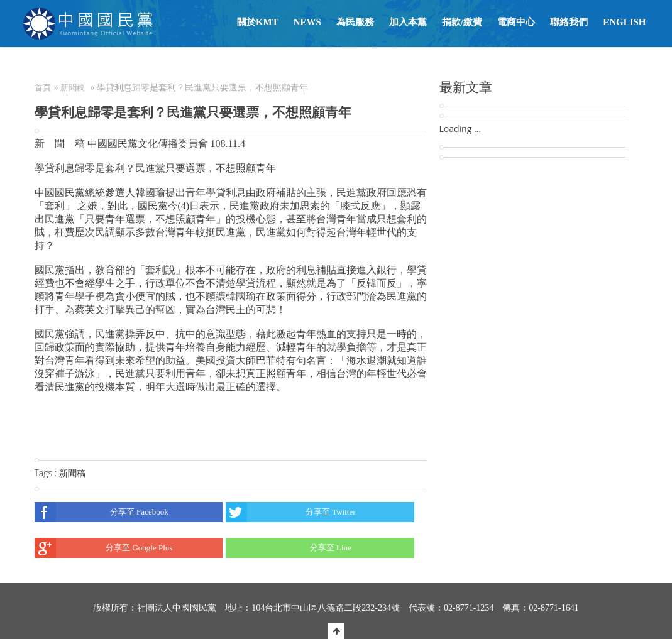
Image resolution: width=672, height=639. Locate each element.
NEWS (307, 22)
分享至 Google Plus (104, 548)
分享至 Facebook (102, 512)
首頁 (43, 88)
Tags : (47, 473)
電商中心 (516, 22)
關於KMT (258, 22)
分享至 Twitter (291, 512)
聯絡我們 (569, 22)
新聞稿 (73, 88)
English (624, 22)
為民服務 (355, 22)
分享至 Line (289, 548)
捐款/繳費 (462, 22)
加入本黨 (408, 22)
